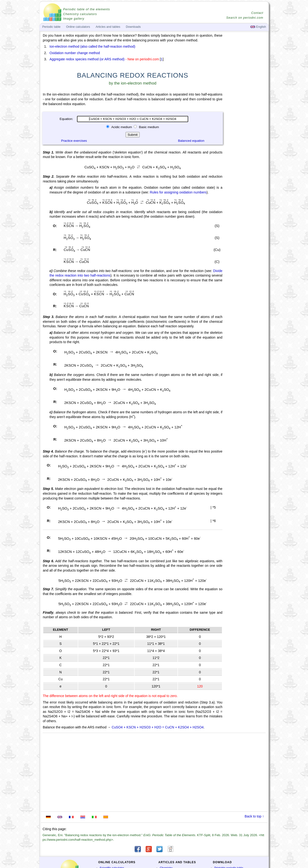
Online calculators (78, 27)
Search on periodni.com (245, 18)
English (258, 27)
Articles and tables (108, 27)
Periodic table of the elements (87, 9)
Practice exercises (74, 141)
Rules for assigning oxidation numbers (178, 192)
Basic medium (148, 127)
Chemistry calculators (80, 14)
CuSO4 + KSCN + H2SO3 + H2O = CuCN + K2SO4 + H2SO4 (158, 727)
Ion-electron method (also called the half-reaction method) (92, 46)
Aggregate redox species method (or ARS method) (87, 59)
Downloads (133, 27)
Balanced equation (191, 141)
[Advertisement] (246, 166)
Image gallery (74, 19)
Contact (257, 13)
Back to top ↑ (254, 816)
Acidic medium (122, 127)
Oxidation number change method (75, 53)
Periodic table (51, 27)
